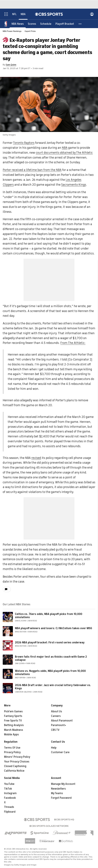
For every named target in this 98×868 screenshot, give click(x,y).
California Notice (14, 771)
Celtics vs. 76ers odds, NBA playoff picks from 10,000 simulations (49, 616)
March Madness (14, 730)
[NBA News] (18, 24)
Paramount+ (59, 725)
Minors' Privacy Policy (17, 757)
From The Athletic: (73, 343)
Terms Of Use (12, 748)
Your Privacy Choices (17, 762)
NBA (65, 148)
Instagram (10, 793)
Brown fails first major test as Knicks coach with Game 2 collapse (51, 658)
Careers (56, 716)
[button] (80, 24)
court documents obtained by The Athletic (64, 153)
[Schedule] (46, 24)
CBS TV (55, 730)
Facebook (10, 798)
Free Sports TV (13, 721)
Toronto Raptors (24, 143)
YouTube (9, 784)
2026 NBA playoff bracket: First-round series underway (50, 643)
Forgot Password (61, 798)
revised (36, 458)
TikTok (8, 789)
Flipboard (10, 812)
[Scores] (32, 24)
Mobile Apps (11, 735)
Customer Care (60, 752)
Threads (9, 807)
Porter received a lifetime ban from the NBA (32, 170)
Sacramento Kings (74, 185)
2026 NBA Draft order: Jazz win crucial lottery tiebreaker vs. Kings (53, 687)
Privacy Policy (12, 752)
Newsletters (58, 789)
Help (54, 748)
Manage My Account (63, 784)
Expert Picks (30, 31)
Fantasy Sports (13, 716)
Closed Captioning (15, 766)
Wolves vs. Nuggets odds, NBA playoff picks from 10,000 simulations (50, 673)
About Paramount (62, 721)
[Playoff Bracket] (65, 24)
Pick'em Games (13, 711)
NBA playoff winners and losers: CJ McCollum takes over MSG (53, 628)
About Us (57, 711)
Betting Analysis (14, 725)
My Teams (57, 793)
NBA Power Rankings (12, 31)
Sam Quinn (11, 65)
